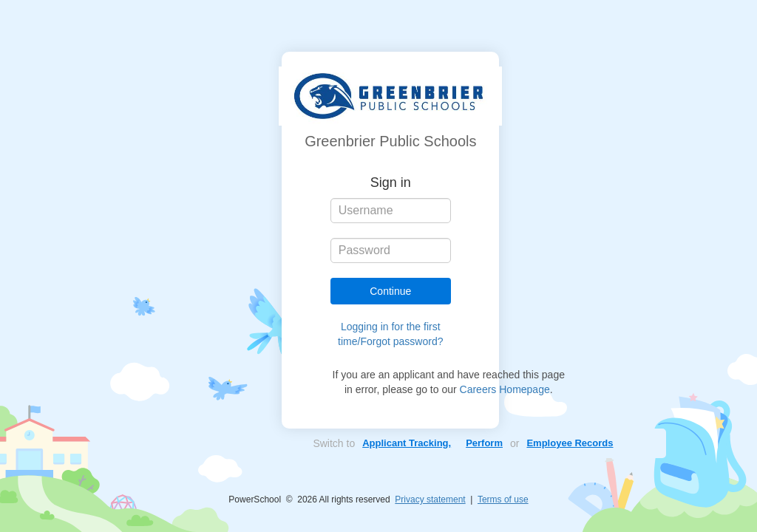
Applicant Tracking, (407, 443)
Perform (484, 443)
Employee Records (570, 443)
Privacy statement (430, 499)
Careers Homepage (505, 389)
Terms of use (503, 499)
